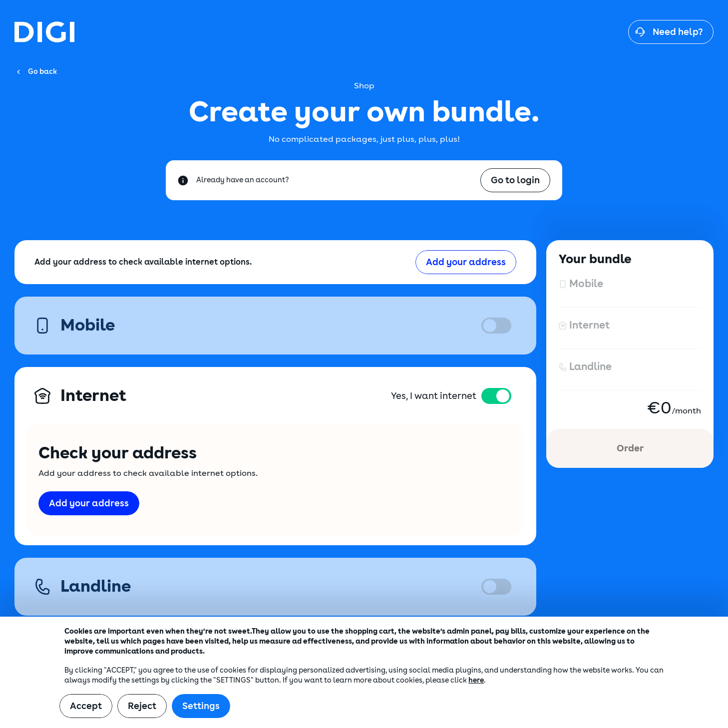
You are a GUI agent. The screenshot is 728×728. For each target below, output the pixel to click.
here (476, 680)
